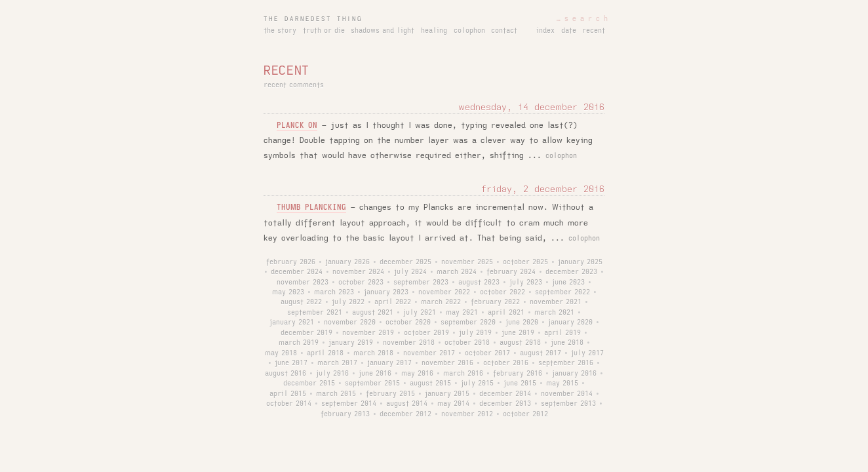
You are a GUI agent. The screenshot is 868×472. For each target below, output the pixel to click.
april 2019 (562, 333)
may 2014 (453, 404)
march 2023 (334, 292)
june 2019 (518, 333)
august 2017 (541, 353)
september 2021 (315, 313)
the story (280, 31)
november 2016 (447, 363)
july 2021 (420, 313)
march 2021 (554, 313)
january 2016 (574, 374)
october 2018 (467, 343)
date (569, 31)
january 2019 (351, 343)
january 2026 (347, 262)
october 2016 (506, 363)
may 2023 (288, 292)
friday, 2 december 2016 (543, 189)
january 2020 (570, 323)
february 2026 (291, 262)
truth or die (324, 31)
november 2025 (467, 262)
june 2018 (567, 343)
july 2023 (526, 283)
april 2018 (325, 353)
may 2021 (462, 313)
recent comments (294, 85)
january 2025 (580, 262)
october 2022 (503, 292)
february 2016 (518, 374)
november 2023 (303, 283)
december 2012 (405, 414)
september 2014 (349, 404)
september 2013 (568, 404)
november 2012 (467, 414)
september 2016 (566, 363)
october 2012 (525, 414)
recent (594, 31)
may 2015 (562, 383)
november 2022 (444, 292)
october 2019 (426, 333)
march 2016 (463, 374)
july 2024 (410, 272)
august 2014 (407, 404)
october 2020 (408, 323)
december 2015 (309, 383)
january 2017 (389, 363)
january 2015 (447, 394)
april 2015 (288, 394)
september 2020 (468, 323)
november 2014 (567, 394)
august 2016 (286, 374)
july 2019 (475, 333)
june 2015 (520, 383)
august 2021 (373, 313)
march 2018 (373, 353)
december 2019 (306, 333)
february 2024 (511, 272)
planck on (297, 126)
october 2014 (289, 404)
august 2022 (301, 302)
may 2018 (281, 353)
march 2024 (457, 272)
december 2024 (297, 272)
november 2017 (429, 353)
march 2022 (441, 302)
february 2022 (495, 302)
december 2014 (505, 394)
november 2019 (368, 333)
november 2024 (358, 272)
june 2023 (568, 283)
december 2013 (505, 404)
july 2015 (477, 383)
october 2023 (361, 283)
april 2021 (506, 313)
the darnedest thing (313, 19)
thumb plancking (311, 207)
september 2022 (562, 292)
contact (504, 31)
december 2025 (405, 262)
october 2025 (525, 262)
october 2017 (487, 353)
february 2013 (345, 414)
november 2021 (556, 302)
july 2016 (332, 374)
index (545, 31)
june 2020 (522, 323)
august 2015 (430, 383)
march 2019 (299, 343)
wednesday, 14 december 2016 (531, 107)
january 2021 (292, 323)
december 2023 (571, 272)
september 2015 (372, 383)
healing (434, 31)
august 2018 (520, 343)
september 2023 (421, 283)
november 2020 (350, 323)
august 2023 (479, 283)
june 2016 (375, 374)
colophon (469, 31)
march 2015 (336, 394)
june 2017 (291, 363)
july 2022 (348, 302)
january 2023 (386, 292)
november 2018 (409, 343)
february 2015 (390, 394)
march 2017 (337, 363)
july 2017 (587, 353)
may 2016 (417, 374)
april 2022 (393, 302)
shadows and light (383, 31)
